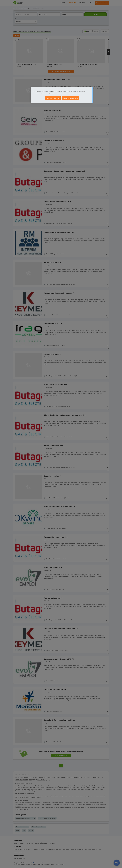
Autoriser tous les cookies (70, 98)
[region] (62, 95)
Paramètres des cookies (53, 98)
